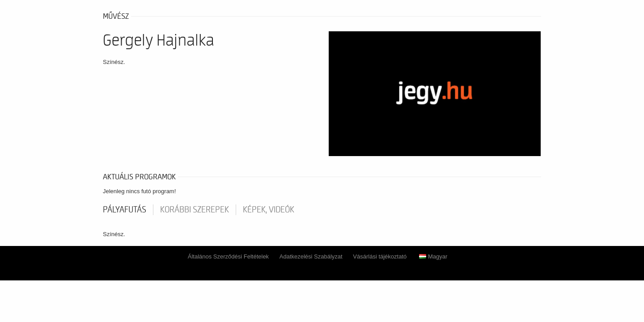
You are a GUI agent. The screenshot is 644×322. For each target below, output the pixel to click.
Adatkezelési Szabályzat (311, 256)
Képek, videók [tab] (269, 210)
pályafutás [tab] (125, 210)
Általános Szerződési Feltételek (228, 256)
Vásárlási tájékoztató (380, 256)
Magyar (433, 256)
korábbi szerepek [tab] (195, 210)
